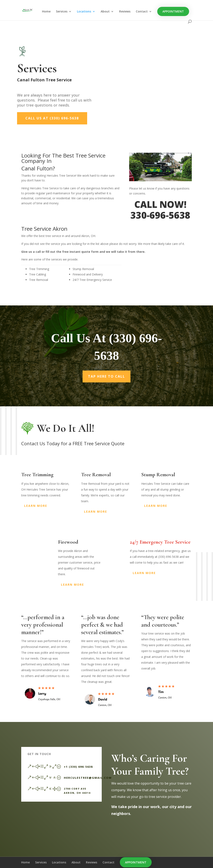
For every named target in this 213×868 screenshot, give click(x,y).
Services (62, 12)
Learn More (36, 506)
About (105, 12)
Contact (142, 12)
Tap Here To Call (106, 376)
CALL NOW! (160, 204)
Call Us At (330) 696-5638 (52, 118)
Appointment (173, 11)
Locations (84, 12)
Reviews (125, 12)
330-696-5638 (160, 215)
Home (46, 12)
